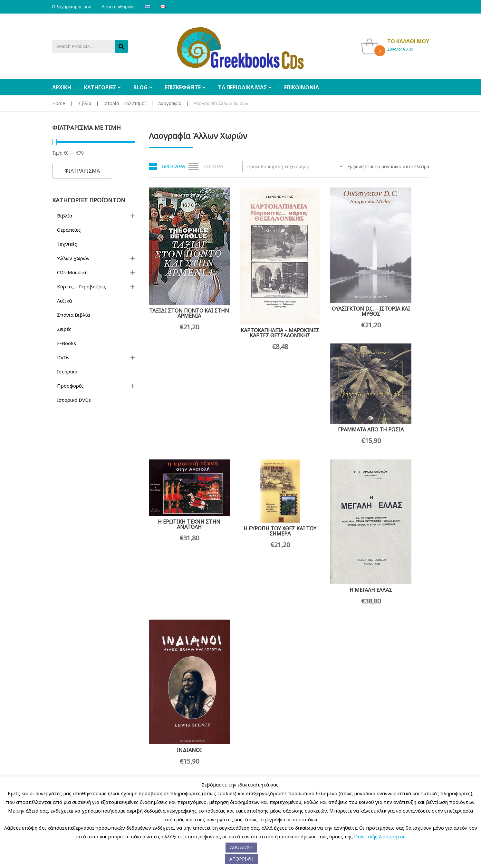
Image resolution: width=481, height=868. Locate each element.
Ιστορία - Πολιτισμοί (125, 103)
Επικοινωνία (102, 775)
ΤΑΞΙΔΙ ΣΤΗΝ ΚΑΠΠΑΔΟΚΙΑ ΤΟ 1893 (180, 715)
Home (59, 103)
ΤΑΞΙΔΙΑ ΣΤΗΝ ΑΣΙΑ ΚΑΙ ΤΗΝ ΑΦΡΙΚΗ (253, 718)
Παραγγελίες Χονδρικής (155, 775)
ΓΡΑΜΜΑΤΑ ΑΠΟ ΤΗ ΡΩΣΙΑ (398, 258)
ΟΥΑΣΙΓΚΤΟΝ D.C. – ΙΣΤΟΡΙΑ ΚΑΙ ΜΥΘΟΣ (325, 285)
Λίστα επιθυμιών (119, 7)
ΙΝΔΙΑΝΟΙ (398, 444)
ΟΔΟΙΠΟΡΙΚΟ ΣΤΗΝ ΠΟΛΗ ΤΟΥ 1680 (325, 573)
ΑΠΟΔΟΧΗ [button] (241, 847)
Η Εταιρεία (63, 775)
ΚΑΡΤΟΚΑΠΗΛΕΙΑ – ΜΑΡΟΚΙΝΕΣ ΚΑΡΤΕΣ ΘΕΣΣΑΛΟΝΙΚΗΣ (253, 307)
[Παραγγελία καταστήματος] (293, 166)
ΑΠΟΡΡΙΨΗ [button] (241, 859)
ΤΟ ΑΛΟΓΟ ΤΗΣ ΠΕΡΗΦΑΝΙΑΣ (325, 661)
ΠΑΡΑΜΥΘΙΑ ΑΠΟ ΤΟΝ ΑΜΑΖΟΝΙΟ (398, 580)
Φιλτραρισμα (82, 171)
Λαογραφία (170, 103)
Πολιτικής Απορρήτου (380, 836)
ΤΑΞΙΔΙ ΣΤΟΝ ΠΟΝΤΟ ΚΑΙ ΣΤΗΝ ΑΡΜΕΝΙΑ (180, 287)
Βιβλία (84, 103)
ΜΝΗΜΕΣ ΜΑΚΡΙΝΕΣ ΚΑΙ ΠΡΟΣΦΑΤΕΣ (180, 571)
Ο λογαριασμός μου (72, 7)
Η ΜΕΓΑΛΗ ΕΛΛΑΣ (325, 444)
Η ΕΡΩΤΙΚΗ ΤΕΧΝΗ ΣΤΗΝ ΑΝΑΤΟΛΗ (180, 394)
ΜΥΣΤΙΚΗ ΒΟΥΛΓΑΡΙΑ (253, 569)
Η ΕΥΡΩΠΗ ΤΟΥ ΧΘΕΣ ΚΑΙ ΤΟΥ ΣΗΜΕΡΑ (253, 413)
